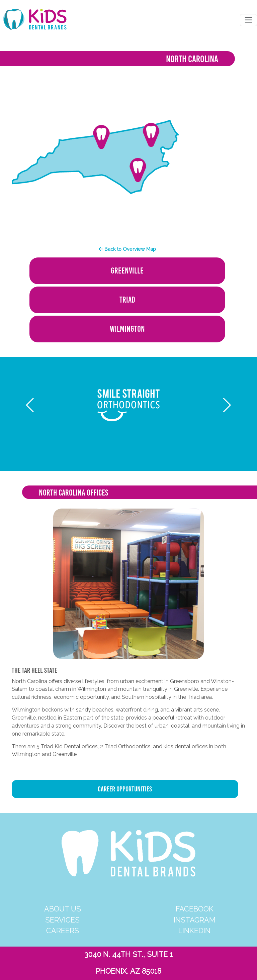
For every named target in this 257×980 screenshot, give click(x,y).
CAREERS (63, 931)
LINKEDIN (194, 931)
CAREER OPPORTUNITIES (125, 789)
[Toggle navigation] (248, 20)
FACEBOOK (195, 909)
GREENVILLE (127, 271)
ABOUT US (63, 909)
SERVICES (62, 920)
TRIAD (127, 300)
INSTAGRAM (195, 920)
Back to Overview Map (127, 249)
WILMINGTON (127, 329)
